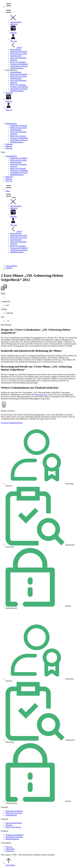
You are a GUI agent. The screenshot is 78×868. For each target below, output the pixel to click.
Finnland (9, 268)
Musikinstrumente (17, 142)
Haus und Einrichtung (18, 132)
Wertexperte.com (41, 395)
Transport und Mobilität (19, 138)
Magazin (9, 146)
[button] (13, 20)
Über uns (9, 148)
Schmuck (14, 134)
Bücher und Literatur (18, 136)
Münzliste (9, 144)
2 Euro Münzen (11, 266)
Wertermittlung (11, 124)
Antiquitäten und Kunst (19, 140)
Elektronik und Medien (19, 126)
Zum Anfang (41, 862)
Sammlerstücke (16, 130)
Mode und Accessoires (19, 128)
